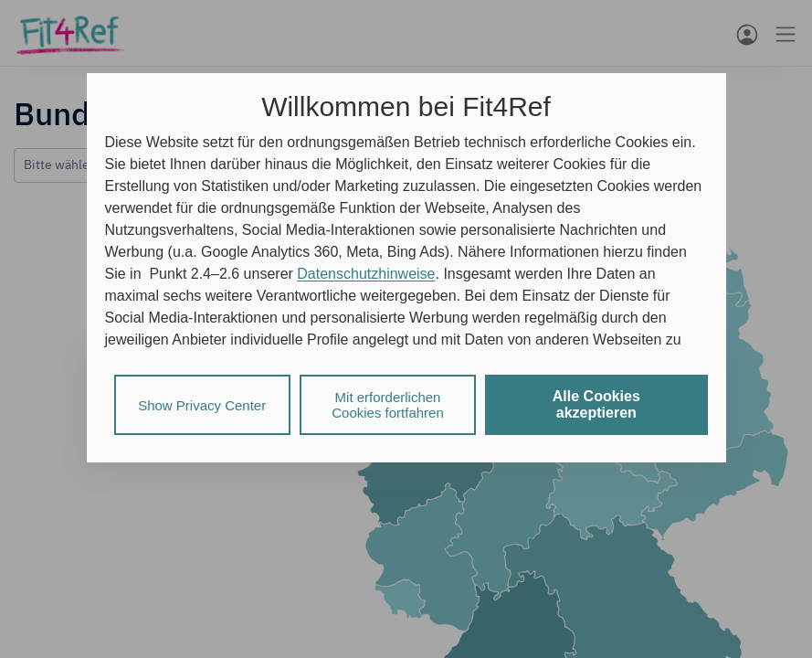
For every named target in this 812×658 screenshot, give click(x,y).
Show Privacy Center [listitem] (202, 405)
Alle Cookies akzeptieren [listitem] (596, 404)
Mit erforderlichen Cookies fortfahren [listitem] (388, 405)
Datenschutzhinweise (366, 274)
